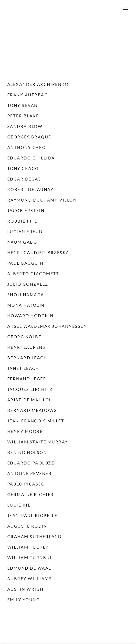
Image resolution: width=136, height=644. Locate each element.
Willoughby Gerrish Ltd (68, 10)
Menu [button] (125, 10)
